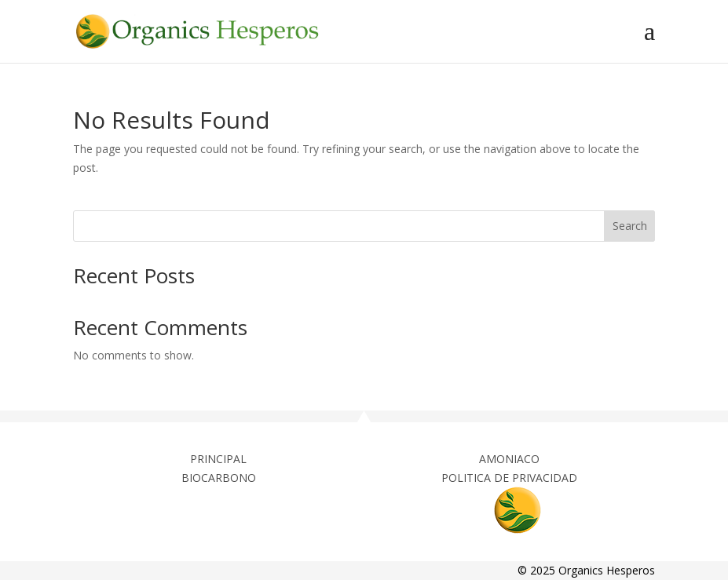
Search (630, 226)
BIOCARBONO (219, 478)
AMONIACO (509, 459)
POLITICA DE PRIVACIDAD (509, 478)
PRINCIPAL (218, 459)
